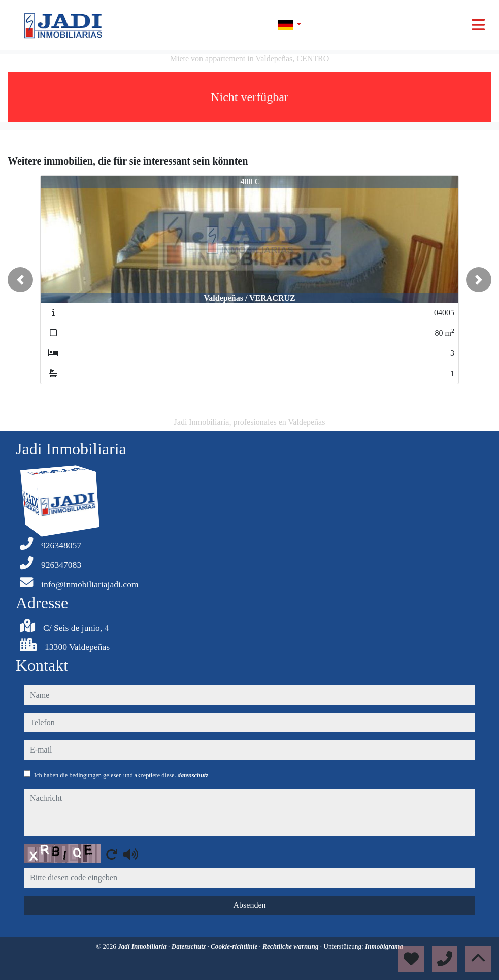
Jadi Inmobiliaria (143, 946)
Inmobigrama (384, 946)
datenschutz (193, 775)
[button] (20, 280)
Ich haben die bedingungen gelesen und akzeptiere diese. (121, 775)
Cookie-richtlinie (235, 946)
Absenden (250, 905)
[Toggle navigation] (478, 25)
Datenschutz (190, 946)
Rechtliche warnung (291, 946)
